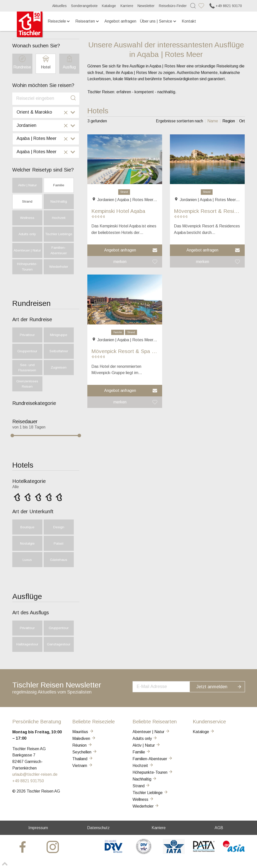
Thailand (83, 759)
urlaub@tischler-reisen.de (35, 774)
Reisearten (87, 21)
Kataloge (109, 6)
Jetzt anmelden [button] (222, 686)
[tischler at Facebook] (23, 847)
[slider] (12, 436)
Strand (124, 192)
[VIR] (144, 853)
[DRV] (114, 853)
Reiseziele (59, 21)
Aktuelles (59, 6)
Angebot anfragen (120, 21)
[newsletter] (166, 686)
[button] (125, 250)
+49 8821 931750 (28, 781)
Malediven (84, 739)
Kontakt (189, 21)
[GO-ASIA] (234, 853)
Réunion (82, 745)
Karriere (127, 6)
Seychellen (85, 752)
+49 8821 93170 (225, 6)
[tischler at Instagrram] (53, 847)
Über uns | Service (158, 21)
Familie (118, 332)
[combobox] (46, 99)
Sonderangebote (84, 6)
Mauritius (83, 732)
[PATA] (204, 853)
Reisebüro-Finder (173, 6)
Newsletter (146, 6)
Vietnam (83, 766)
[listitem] (213, 121)
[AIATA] (174, 853)
